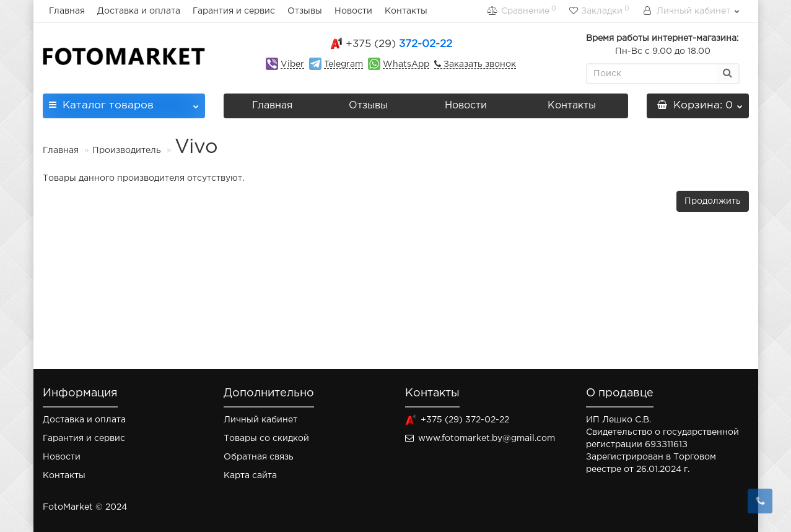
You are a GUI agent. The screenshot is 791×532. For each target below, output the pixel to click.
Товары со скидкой (266, 438)
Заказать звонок (479, 64)
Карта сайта (250, 476)
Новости (353, 11)
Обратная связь (259, 457)
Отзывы (305, 11)
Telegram (343, 64)
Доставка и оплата (139, 11)
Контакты (406, 11)
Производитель (127, 150)
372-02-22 (399, 44)
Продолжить (713, 201)
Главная (67, 11)
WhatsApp (406, 64)
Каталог (124, 102)
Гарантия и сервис (234, 11)
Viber (292, 64)
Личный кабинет (260, 420)
